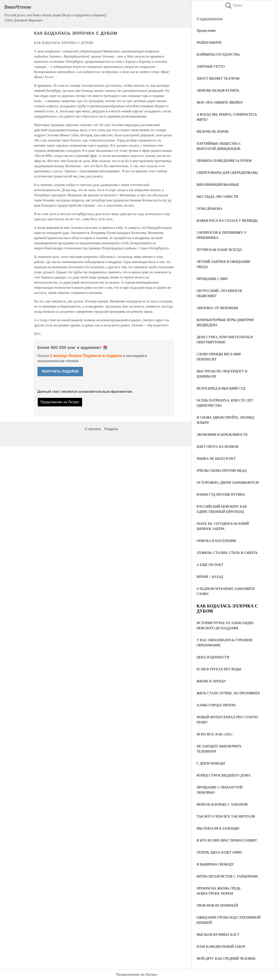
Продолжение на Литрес (60, 402)
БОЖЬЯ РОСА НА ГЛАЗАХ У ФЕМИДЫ (227, 221)
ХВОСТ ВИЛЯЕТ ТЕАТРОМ (218, 78)
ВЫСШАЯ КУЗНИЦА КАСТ (218, 935)
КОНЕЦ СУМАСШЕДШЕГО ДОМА (224, 775)
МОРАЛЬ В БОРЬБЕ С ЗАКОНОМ (222, 804)
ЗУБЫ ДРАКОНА (209, 209)
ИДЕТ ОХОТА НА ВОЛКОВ (218, 447)
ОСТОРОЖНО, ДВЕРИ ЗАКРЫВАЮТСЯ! (228, 483)
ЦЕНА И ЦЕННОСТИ (213, 657)
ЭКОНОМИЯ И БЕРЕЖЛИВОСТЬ (222, 435)
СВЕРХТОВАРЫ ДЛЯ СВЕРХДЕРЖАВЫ (227, 173)
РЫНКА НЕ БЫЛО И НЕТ (216, 459)
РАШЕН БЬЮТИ (209, 42)
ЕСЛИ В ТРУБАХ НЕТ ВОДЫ (219, 669)
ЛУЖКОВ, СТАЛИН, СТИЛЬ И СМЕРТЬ (227, 553)
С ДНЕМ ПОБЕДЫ (211, 763)
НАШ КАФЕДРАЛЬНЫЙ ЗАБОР (221, 947)
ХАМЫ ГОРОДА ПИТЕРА (216, 705)
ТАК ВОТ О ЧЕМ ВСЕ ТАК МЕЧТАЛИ (226, 816)
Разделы (111, 429)
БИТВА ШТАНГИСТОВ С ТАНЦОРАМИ (227, 876)
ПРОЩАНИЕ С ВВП (212, 279)
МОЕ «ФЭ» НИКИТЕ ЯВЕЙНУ (220, 102)
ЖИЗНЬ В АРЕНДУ (211, 681)
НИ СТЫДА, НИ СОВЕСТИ (217, 197)
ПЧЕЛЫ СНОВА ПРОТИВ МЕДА (222, 471)
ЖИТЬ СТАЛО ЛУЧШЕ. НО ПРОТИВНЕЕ (228, 693)
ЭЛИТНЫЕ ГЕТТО (211, 66)
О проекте (93, 429)
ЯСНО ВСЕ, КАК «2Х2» (215, 734)
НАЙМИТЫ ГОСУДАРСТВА (218, 54)
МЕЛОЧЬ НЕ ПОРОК (213, 132)
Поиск (233, 5)
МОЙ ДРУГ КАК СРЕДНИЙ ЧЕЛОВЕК (226, 958)
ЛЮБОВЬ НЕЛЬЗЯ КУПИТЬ (218, 90)
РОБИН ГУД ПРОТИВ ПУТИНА (221, 494)
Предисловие (206, 30)
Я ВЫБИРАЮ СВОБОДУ (215, 864)
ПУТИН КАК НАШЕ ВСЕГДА (219, 250)
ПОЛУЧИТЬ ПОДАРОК (60, 371)
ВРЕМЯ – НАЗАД (210, 577)
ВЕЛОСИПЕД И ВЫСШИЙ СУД (221, 388)
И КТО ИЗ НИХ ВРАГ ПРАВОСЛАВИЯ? (227, 840)
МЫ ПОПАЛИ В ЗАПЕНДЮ (218, 828)
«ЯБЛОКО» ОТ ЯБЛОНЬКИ (217, 308)
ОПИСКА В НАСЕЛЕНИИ (216, 541)
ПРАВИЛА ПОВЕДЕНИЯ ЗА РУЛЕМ (224, 161)
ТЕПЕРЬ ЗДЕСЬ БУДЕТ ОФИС (220, 852)
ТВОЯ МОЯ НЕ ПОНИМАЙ (217, 905)
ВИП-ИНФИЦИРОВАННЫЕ (218, 185)
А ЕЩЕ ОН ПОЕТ (210, 565)
